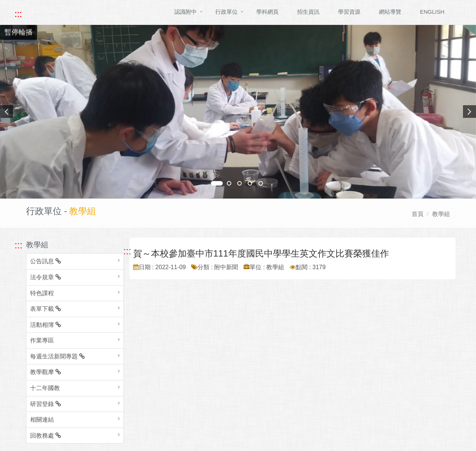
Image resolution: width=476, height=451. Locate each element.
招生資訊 (308, 12)
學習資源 (349, 12)
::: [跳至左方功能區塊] (18, 245)
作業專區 (42, 340)
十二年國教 (45, 388)
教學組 (441, 214)
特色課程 (42, 293)
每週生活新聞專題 (57, 356)
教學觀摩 (46, 372)
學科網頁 (267, 12)
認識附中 (186, 12)
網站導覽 (390, 12)
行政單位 (226, 12)
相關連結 (42, 420)
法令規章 (46, 277)
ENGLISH (432, 12)
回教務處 (46, 436)
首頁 (418, 214)
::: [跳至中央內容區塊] (127, 251)
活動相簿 (46, 325)
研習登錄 (46, 404)
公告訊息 (46, 261)
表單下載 (46, 309)
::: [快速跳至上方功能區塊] (18, 14)
